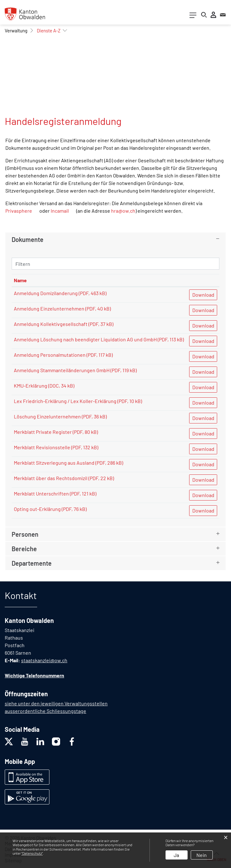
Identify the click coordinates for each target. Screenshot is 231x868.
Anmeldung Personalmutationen (50, 355)
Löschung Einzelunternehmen (47, 416)
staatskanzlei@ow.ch (44, 660)
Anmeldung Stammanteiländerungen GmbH (62, 370)
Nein (202, 855)
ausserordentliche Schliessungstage (45, 711)
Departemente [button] (32, 563)
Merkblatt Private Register (43, 432)
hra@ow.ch (123, 211)
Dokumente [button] (28, 239)
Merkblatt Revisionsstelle (42, 447)
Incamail (60, 211)
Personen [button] (25, 534)
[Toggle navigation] (193, 17)
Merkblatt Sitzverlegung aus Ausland (54, 463)
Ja (176, 855)
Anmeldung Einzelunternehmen (49, 308)
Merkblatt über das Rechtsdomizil (51, 478)
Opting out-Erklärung (37, 509)
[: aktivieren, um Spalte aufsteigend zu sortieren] (203, 280)
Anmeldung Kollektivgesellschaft (51, 324)
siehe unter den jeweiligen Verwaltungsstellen (56, 703)
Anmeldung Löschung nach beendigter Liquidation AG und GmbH (85, 339)
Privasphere (19, 211)
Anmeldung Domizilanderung (46, 293)
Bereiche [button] (24, 549)
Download (203, 295)
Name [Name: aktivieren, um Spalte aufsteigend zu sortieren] (20, 280)
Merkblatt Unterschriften (41, 493)
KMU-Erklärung (31, 386)
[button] (16, 31)
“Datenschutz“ (32, 853)
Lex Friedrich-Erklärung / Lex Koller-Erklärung (65, 401)
